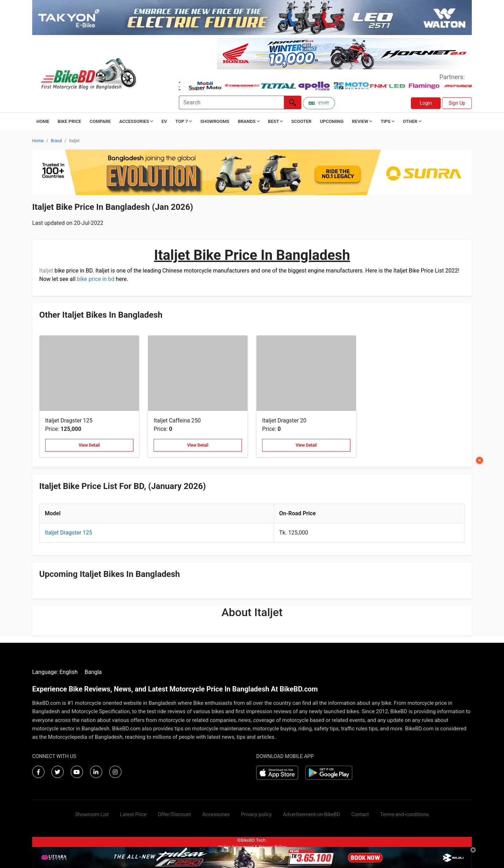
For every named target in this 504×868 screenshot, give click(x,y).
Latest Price (133, 815)
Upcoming (332, 121)
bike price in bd (96, 279)
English (69, 672)
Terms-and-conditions (404, 815)
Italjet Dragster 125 (69, 421)
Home (43, 121)
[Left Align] (293, 102)
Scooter (301, 121)
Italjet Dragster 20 (284, 421)
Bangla (93, 672)
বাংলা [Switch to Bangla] (319, 103)
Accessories (216, 815)
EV (164, 121)
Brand (56, 141)
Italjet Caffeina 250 (177, 421)
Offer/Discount (174, 815)
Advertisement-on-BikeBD (312, 815)
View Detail (89, 445)
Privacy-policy (256, 815)
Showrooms (215, 121)
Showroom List (92, 815)
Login (426, 103)
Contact (360, 815)
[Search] (231, 102)
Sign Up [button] (457, 103)
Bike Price (69, 121)
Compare (100, 121)
